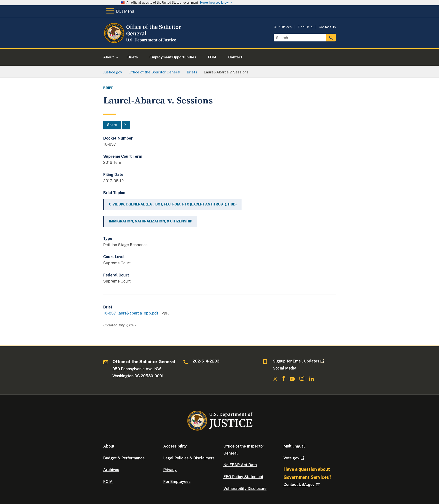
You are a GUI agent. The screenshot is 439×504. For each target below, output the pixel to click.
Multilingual (294, 446)
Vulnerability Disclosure (245, 489)
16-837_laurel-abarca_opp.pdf (131, 313)
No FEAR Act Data (240, 465)
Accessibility (175, 446)
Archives (111, 470)
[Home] (143, 42)
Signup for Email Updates (299, 361)
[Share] (117, 125)
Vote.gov (294, 458)
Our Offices (283, 27)
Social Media (285, 368)
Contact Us (327, 27)
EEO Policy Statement (243, 477)
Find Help (305, 27)
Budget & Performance (124, 458)
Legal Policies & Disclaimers (189, 458)
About (109, 446)
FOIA (108, 482)
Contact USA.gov (302, 484)
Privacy (170, 470)
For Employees (177, 482)
